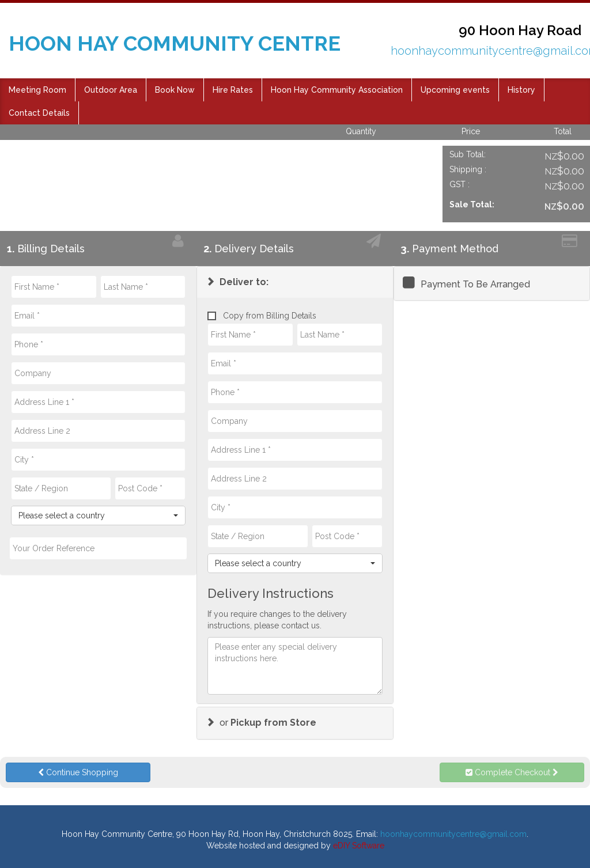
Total (563, 131)
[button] (237, 282)
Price (471, 131)
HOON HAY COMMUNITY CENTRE (175, 43)
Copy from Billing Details (262, 317)
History (521, 90)
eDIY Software (359, 846)
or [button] (261, 723)
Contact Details (39, 113)
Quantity (361, 131)
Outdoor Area (111, 90)
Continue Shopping (78, 772)
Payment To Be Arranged (475, 284)
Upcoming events (455, 90)
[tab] (295, 282)
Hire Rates (233, 90)
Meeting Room (37, 90)
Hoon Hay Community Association (337, 90)
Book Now (175, 90)
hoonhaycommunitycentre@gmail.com (453, 834)
